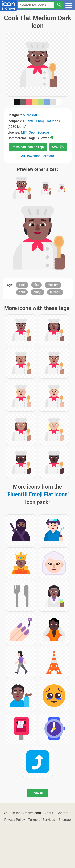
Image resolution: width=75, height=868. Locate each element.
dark (22, 292)
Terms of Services (42, 820)
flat (36, 285)
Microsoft (30, 115)
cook (22, 285)
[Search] (59, 5)
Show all (37, 793)
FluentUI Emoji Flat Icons (41, 121)
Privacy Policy (14, 820)
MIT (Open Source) (35, 132)
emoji (37, 292)
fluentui (55, 292)
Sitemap (65, 820)
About (49, 813)
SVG (58, 147)
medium (53, 285)
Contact (62, 813)
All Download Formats (37, 156)
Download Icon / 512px (28, 147)
